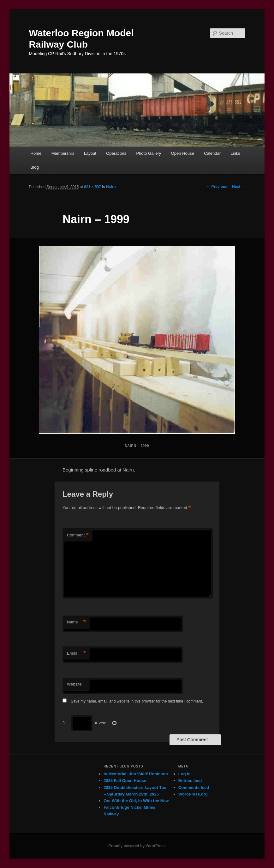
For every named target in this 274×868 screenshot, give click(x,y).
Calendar (212, 153)
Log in (185, 774)
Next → (238, 187)
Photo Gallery (149, 153)
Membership (63, 153)
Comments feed (194, 787)
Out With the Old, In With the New (136, 801)
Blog (35, 167)
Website (74, 684)
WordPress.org (193, 794)
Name (76, 622)
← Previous (217, 187)
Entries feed (190, 781)
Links (235, 153)
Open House (183, 153)
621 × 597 (92, 187)
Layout (90, 153)
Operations (116, 153)
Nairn (111, 187)
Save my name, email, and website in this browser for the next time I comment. (137, 701)
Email (76, 654)
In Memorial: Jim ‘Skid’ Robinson (136, 774)
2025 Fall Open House (125, 781)
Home (36, 153)
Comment (78, 535)
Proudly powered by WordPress (137, 846)
